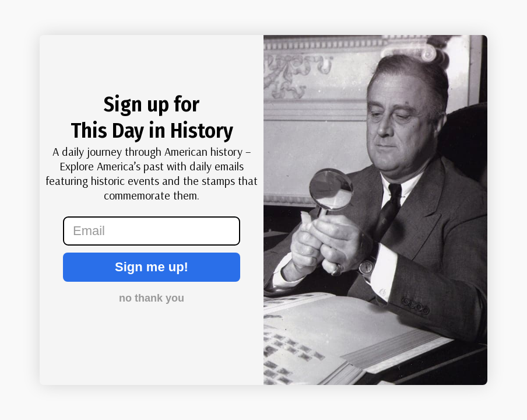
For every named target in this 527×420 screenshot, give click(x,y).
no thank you (152, 298)
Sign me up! (152, 267)
